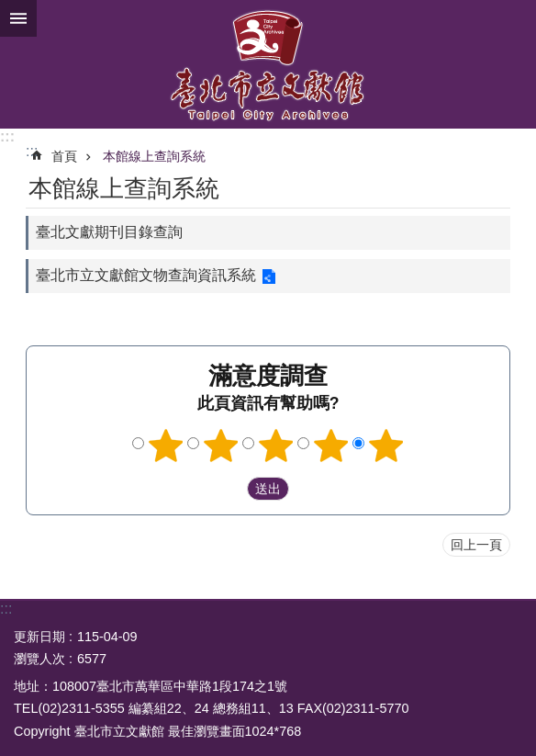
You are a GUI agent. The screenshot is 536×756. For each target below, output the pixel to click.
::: (7, 136)
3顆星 (276, 446)
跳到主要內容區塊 (10, 10)
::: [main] (32, 151)
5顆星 (386, 446)
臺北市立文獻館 (268, 64)
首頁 (64, 156)
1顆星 (166, 446)
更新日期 (39, 637)
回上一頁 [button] (476, 545)
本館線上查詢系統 (154, 156)
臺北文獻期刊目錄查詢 (109, 232)
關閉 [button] (18, 18)
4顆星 (331, 446)
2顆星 (221, 446)
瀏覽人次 (39, 659)
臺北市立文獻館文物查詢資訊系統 (146, 275)
